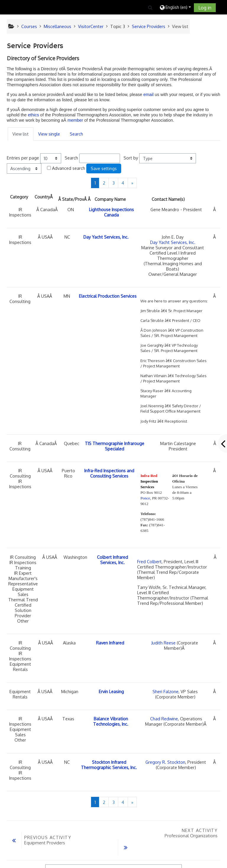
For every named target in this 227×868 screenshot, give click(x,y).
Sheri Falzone (166, 691)
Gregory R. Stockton (165, 762)
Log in (205, 8)
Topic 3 (118, 26)
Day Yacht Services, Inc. (173, 242)
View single (49, 134)
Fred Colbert (149, 561)
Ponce (145, 498)
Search (76, 134)
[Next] (132, 183)
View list (21, 134)
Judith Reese (163, 643)
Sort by (131, 158)
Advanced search (69, 168)
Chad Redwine (164, 719)
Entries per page (23, 158)
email (149, 95)
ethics (33, 115)
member (76, 120)
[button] (150, 7)
